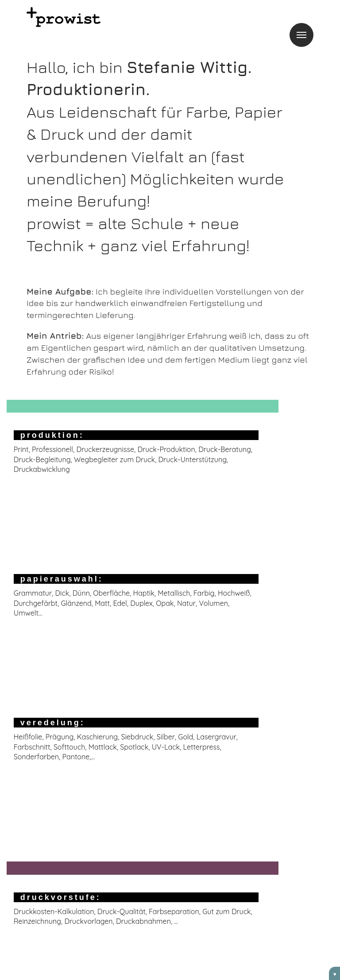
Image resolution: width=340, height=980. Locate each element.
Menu (301, 35)
